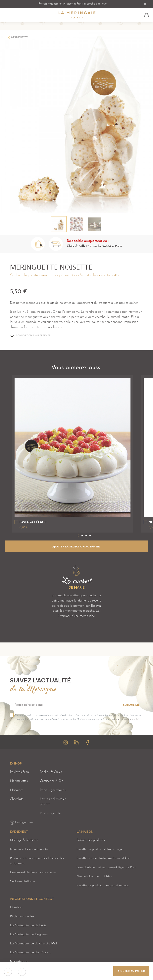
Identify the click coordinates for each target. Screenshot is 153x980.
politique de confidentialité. (125, 719)
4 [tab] (90, 536)
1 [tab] (78, 536)
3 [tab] (86, 536)
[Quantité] (15, 972)
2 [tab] (82, 536)
